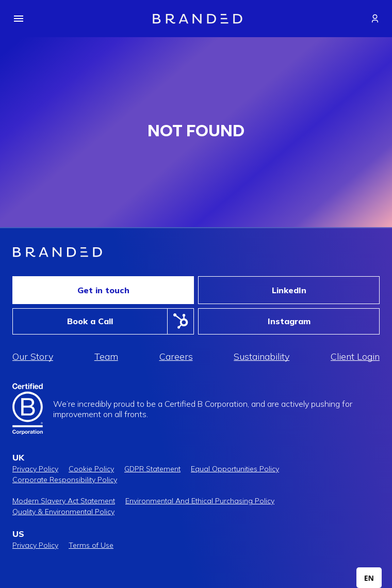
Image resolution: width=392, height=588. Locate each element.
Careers (176, 357)
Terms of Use (91, 545)
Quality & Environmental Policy (63, 512)
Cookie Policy (91, 469)
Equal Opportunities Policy (235, 469)
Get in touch (103, 290)
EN (369, 578)
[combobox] (369, 578)
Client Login (355, 357)
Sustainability (262, 357)
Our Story (33, 357)
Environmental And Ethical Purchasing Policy (200, 501)
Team (106, 357)
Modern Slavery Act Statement (64, 501)
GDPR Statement (152, 469)
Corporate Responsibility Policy (65, 480)
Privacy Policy (35, 469)
